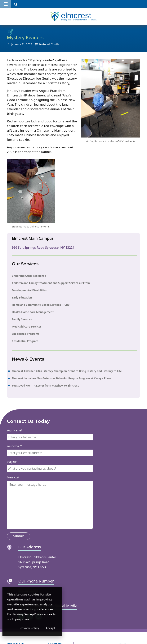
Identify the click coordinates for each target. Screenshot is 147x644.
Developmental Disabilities (29, 290)
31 (23, 44)
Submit (19, 536)
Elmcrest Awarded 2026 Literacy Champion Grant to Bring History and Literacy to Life (67, 371)
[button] (6, 4)
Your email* (14, 446)
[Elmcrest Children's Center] (74, 16)
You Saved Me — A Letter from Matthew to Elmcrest (45, 386)
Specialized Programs (26, 334)
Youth (55, 44)
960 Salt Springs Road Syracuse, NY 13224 (43, 248)
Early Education (22, 297)
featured (45, 44)
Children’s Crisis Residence (29, 276)
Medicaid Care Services (27, 326)
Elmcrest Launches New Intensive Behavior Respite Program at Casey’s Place (61, 378)
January (16, 44)
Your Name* (15, 430)
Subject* (12, 462)
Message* (13, 477)
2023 (29, 44)
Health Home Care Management (33, 312)
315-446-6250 (28, 591)
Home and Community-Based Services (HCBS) (41, 305)
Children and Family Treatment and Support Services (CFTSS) (51, 283)
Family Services (22, 319)
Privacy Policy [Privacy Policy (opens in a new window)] (52, 628)
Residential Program (25, 341)
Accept (73, 628)
